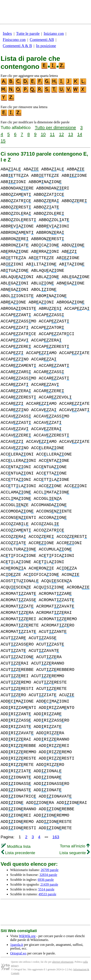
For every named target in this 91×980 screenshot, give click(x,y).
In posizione (46, 46)
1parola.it (17, 945)
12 (61, 134)
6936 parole (46, 880)
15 (3, 141)
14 (80, 134)
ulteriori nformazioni (63, 962)
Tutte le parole (28, 33)
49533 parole (47, 894)
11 (52, 134)
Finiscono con (14, 40)
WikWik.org (27, 936)
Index (7, 33)
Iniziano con (54, 33)
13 (71, 134)
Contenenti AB (42, 40)
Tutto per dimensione (55, 127)
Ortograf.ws (18, 953)
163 (56, 837)
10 (43, 134)
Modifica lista (16, 846)
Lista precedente (18, 853)
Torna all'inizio (75, 846)
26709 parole (50, 870)
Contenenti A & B (17, 46)
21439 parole (49, 884)
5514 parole (46, 889)
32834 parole (48, 875)
